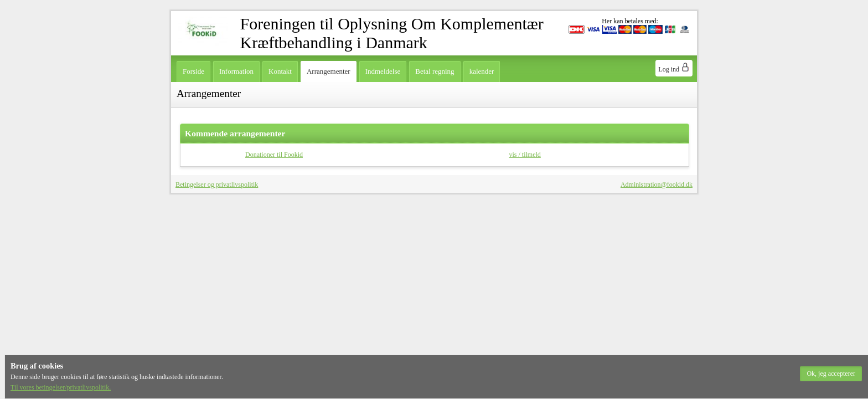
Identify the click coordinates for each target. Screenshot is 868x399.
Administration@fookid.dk (657, 185)
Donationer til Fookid (274, 155)
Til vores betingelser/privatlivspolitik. (61, 387)
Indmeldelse (383, 71)
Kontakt (280, 71)
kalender (482, 71)
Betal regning (435, 71)
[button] (831, 374)
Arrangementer (329, 71)
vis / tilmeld (525, 155)
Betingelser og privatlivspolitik (217, 185)
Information (236, 71)
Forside (193, 71)
